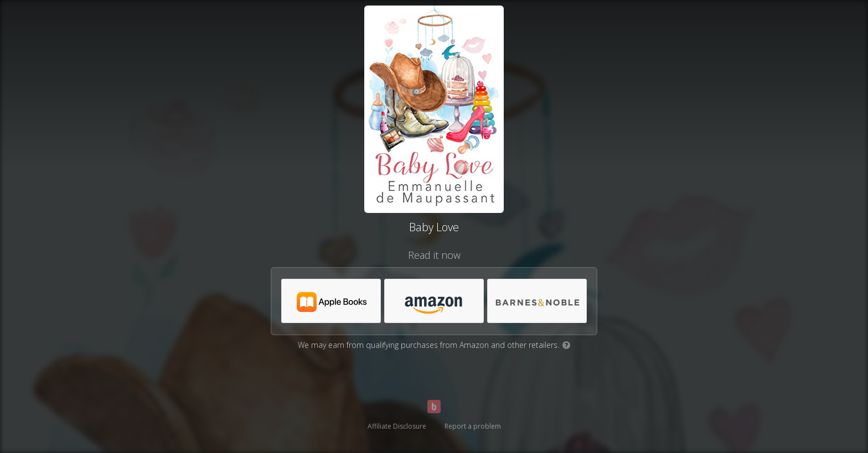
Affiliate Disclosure (397, 426)
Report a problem (473, 426)
